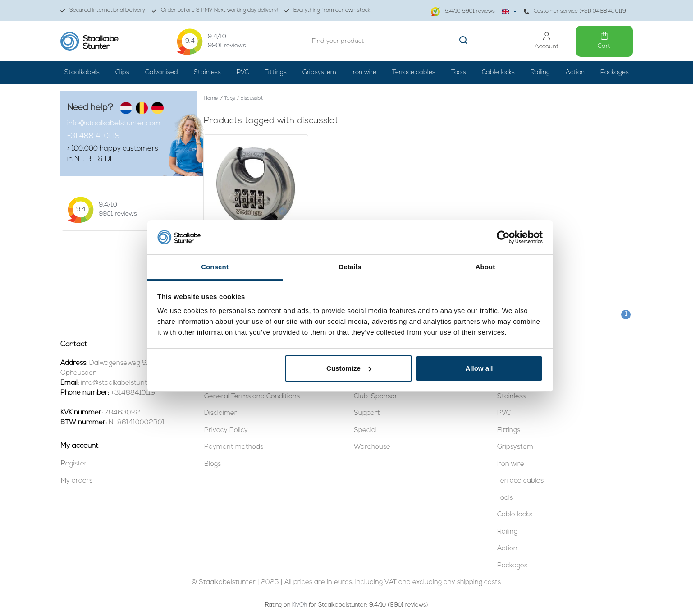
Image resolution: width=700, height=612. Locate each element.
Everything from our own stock (327, 11)
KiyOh (300, 605)
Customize (349, 368)
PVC (243, 72)
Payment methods (234, 447)
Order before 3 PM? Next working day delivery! (215, 11)
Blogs (213, 464)
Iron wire (364, 72)
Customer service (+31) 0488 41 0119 (575, 12)
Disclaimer (221, 413)
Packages (615, 72)
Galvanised (162, 72)
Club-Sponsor (376, 397)
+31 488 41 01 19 (94, 136)
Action (575, 72)
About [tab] (485, 267)
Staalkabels (82, 72)
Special (365, 430)
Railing (540, 72)
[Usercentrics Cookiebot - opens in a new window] (503, 237)
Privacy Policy (226, 430)
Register (74, 464)
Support (367, 413)
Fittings (276, 72)
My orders (77, 481)
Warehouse (372, 447)
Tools (459, 72)
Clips (122, 72)
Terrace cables (414, 72)
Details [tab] (350, 267)
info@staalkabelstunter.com (114, 124)
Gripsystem (319, 72)
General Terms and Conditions (252, 397)
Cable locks (498, 72)
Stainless (207, 72)
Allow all (479, 368)
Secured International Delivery (103, 11)
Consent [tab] (215, 267)
